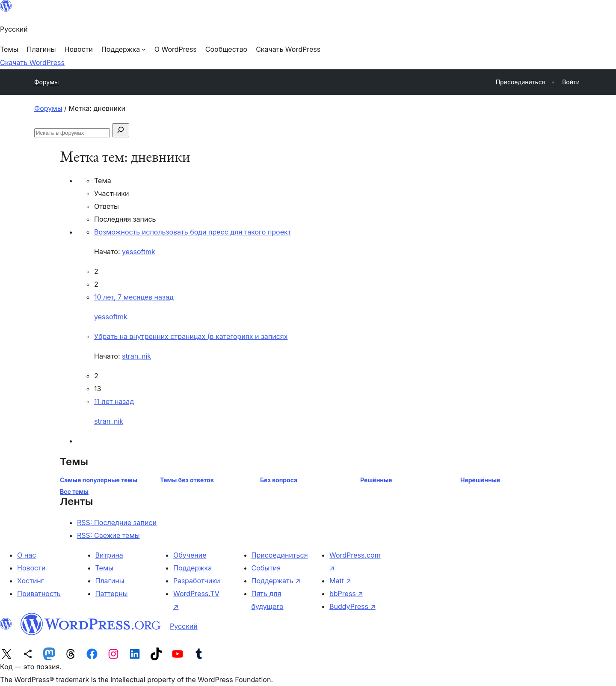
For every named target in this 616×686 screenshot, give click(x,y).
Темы (105, 568)
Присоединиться (280, 555)
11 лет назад (114, 401)
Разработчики (197, 581)
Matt (340, 581)
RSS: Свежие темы (108, 535)
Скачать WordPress (32, 62)
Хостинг (31, 581)
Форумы (46, 82)
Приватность (39, 594)
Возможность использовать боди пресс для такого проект (192, 232)
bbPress (346, 594)
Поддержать (276, 581)
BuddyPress (352, 606)
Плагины (110, 581)
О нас (27, 555)
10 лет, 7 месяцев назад (134, 297)
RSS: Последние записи (117, 523)
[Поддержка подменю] (124, 49)
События (266, 568)
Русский (184, 626)
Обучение (190, 555)
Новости (31, 568)
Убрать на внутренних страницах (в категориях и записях (191, 336)
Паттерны (112, 594)
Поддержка (192, 568)
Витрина (109, 555)
